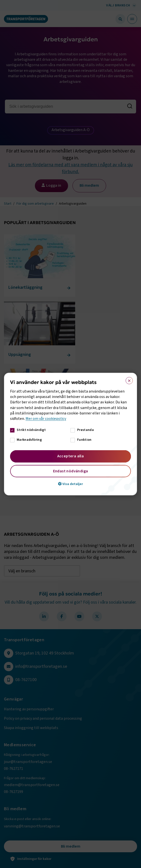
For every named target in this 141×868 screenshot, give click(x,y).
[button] (70, 484)
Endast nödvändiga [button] (71, 471)
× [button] (128, 380)
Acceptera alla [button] (71, 456)
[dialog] (70, 434)
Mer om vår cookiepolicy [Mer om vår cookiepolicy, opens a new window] (46, 419)
